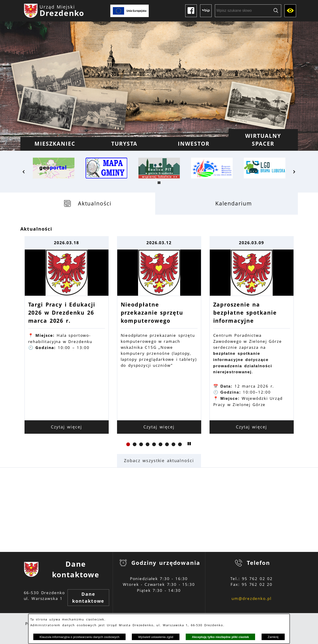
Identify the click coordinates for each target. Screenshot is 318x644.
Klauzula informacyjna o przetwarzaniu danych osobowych (79, 637)
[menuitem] (55, 144)
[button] (24, 172)
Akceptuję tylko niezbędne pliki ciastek (221, 637)
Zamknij (273, 637)
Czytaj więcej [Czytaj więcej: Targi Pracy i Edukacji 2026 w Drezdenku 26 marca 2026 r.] (66, 427)
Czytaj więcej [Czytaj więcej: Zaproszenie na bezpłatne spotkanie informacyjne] (252, 427)
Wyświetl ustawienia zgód (156, 637)
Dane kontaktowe (88, 597)
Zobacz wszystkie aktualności (159, 460)
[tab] (88, 203)
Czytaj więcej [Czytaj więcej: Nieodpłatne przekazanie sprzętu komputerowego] (159, 427)
